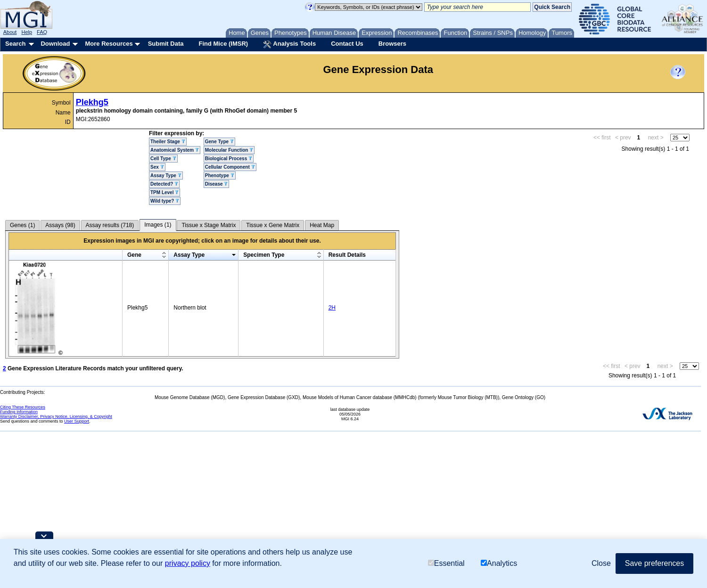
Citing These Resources (23, 407)
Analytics (499, 563)
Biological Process (229, 159)
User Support (77, 421)
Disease (217, 184)
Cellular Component (230, 167)
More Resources (109, 44)
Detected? (164, 184)
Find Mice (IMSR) (223, 44)
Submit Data (166, 44)
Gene (134, 255)
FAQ (42, 32)
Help (27, 32)
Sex (157, 167)
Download (55, 44)
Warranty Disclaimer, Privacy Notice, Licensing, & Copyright (56, 416)
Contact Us (347, 44)
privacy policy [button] (188, 563)
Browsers (392, 44)
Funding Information (19, 412)
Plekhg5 (92, 102)
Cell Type (163, 159)
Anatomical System (175, 150)
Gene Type (219, 142)
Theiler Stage (168, 142)
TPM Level (164, 192)
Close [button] (601, 563)
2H (332, 308)
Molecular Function (229, 150)
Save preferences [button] (654, 563)
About (10, 32)
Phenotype (220, 176)
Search (15, 44)
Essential (446, 563)
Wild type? (165, 201)
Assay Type (166, 176)
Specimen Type (264, 255)
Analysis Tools (289, 44)
